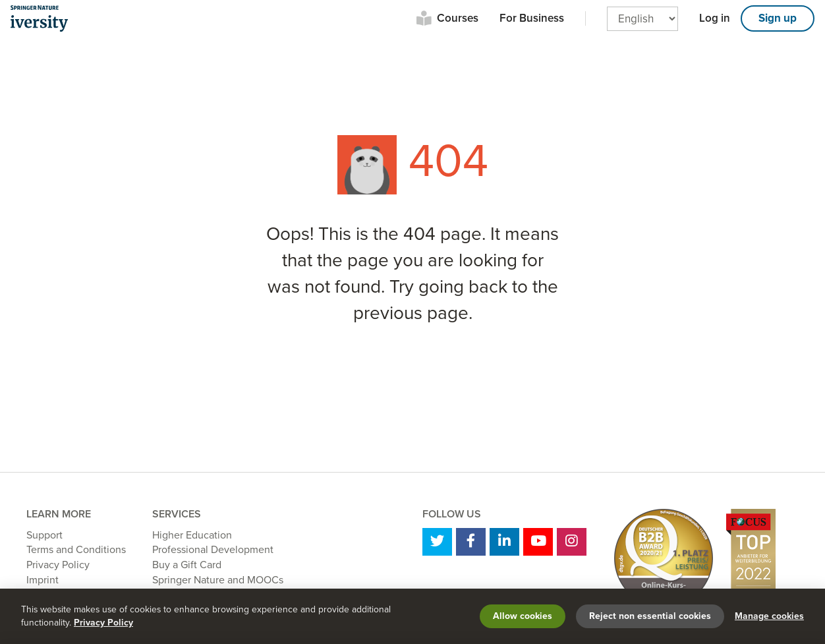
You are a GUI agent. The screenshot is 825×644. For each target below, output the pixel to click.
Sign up (778, 18)
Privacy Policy (58, 565)
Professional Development (213, 550)
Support (44, 535)
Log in (715, 18)
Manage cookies (769, 616)
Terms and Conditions (76, 550)
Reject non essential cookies (650, 616)
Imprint (43, 580)
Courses (458, 18)
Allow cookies (523, 616)
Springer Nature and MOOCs (218, 580)
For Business (532, 18)
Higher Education (192, 535)
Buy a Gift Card (187, 565)
